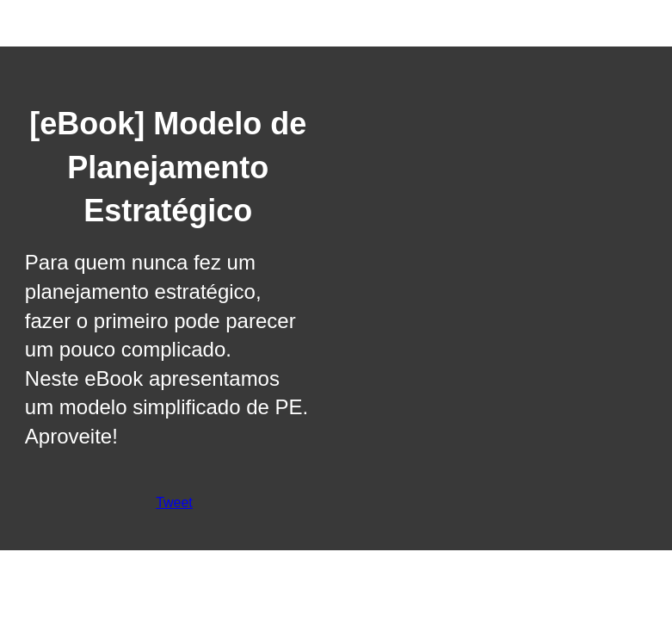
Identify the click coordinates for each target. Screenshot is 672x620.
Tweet (174, 502)
